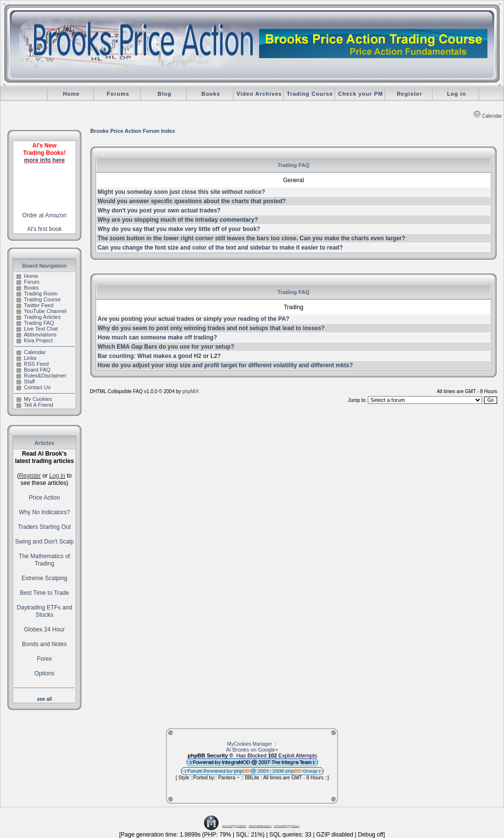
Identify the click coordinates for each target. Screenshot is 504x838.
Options (44, 673)
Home (71, 94)
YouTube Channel (41, 311)
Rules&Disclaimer (41, 376)
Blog (164, 94)
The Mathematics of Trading (44, 560)
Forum (28, 282)
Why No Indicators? (45, 512)
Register (409, 94)
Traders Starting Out (44, 527)
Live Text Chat (37, 329)
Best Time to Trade (45, 593)
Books (211, 94)
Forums (118, 94)
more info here (44, 160)
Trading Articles (39, 317)
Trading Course (310, 94)
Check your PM (361, 94)
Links (27, 358)
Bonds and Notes (44, 644)
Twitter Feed (35, 305)
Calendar (488, 116)
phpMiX (191, 391)
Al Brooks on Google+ (252, 750)
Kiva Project (35, 340)
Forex (45, 659)
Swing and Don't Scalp (44, 542)
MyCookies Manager (250, 744)
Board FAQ (33, 370)
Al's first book (45, 229)
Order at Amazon (45, 215)
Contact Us (33, 387)
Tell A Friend (35, 405)
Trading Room (37, 293)
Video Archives (259, 94)
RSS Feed (33, 364)
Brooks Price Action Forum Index (133, 131)
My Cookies (34, 399)
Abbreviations (37, 335)
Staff (26, 381)
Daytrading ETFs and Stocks (44, 611)
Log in (456, 94)
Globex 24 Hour (44, 629)
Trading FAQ (35, 323)
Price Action (44, 498)
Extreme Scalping (44, 578)
